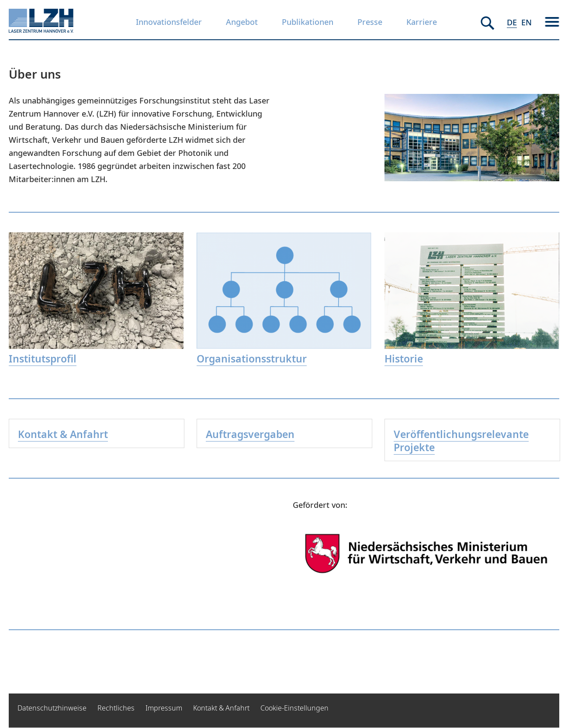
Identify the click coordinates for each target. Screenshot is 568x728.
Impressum (164, 708)
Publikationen (308, 22)
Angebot (242, 22)
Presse (370, 22)
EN (526, 22)
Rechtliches (116, 708)
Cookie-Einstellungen (294, 708)
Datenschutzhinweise (52, 708)
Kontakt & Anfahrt (221, 708)
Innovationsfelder (169, 22)
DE (512, 22)
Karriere (422, 22)
